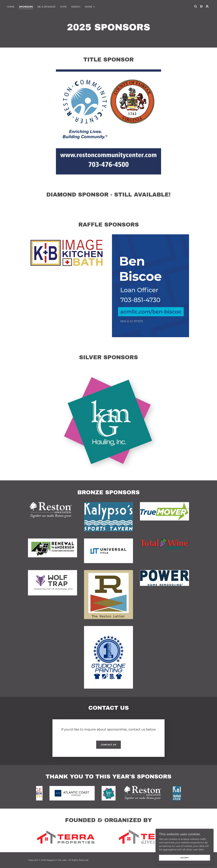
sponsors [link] (26, 7)
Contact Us (108, 745)
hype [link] (63, 7)
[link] (201, 6)
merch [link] (76, 7)
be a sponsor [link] (46, 7)
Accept (185, 858)
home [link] (11, 7)
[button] (90, 7)
